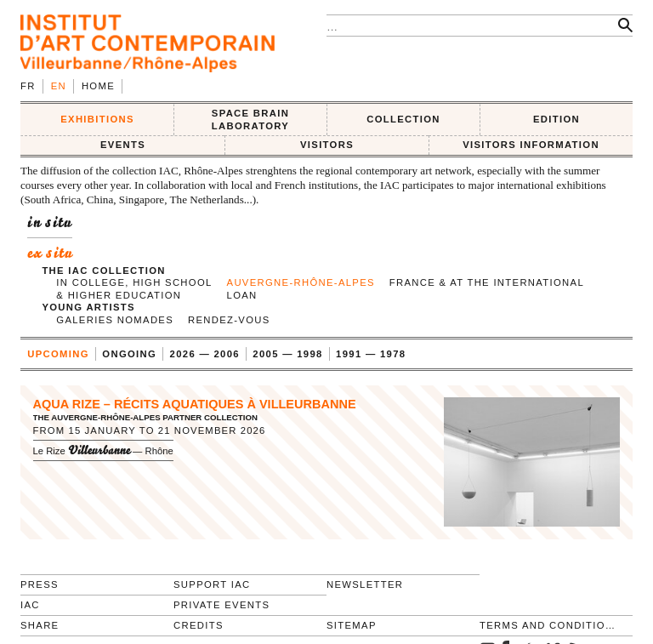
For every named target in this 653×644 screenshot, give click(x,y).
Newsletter (365, 584)
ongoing (129, 354)
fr (28, 86)
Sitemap (352, 625)
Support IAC (212, 584)
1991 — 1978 (371, 354)
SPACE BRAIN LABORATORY (250, 120)
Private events (221, 605)
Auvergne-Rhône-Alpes (301, 282)
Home (98, 86)
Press (40, 584)
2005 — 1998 (287, 354)
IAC (30, 605)
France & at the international (487, 282)
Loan (242, 295)
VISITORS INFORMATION (531, 145)
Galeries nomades (115, 320)
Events (123, 145)
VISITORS (327, 145)
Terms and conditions (549, 625)
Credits (199, 625)
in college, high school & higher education (134, 289)
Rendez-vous (229, 320)
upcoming (58, 354)
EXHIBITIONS (97, 119)
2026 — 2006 (205, 354)
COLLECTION (403, 119)
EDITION (556, 119)
